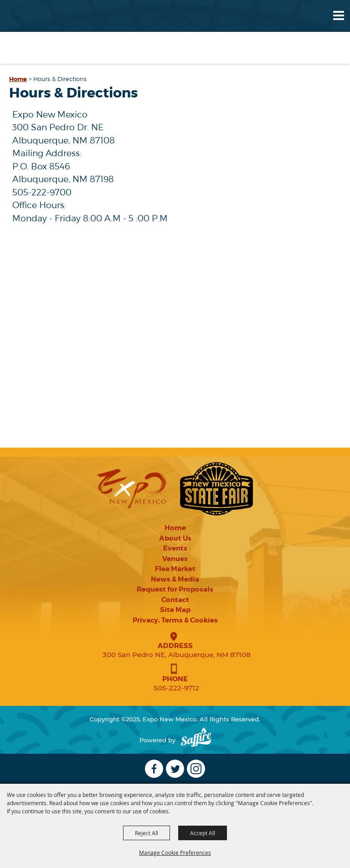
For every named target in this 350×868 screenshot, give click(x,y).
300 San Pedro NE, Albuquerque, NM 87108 (177, 655)
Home (18, 79)
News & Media (175, 579)
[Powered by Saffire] (196, 740)
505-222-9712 (176, 688)
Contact (175, 600)
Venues (175, 559)
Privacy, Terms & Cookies (175, 620)
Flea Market (175, 569)
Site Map (175, 610)
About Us (175, 538)
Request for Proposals (175, 589)
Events (175, 548)
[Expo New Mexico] (44, 32)
